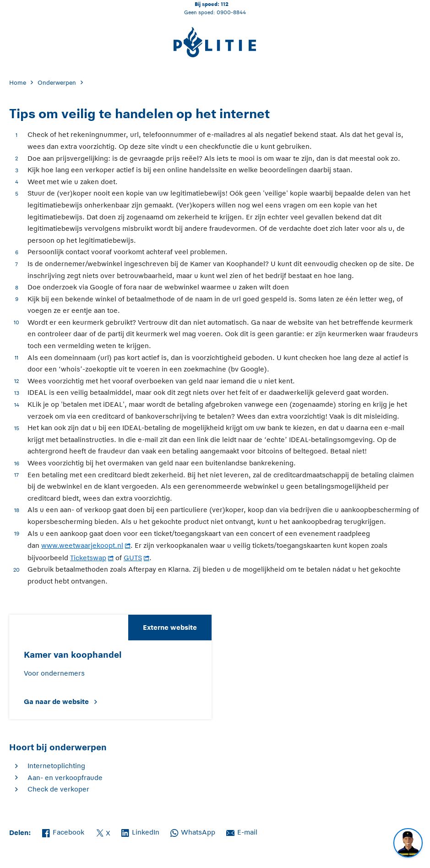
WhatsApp (193, 831)
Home (18, 83)
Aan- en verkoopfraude (65, 778)
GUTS (133, 558)
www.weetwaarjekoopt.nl (82, 545)
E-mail (242, 831)
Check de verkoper (58, 789)
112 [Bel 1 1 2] (225, 4)
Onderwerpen (57, 83)
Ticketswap (88, 558)
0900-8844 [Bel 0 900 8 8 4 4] (231, 12)
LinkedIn (140, 831)
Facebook (63, 831)
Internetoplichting (56, 766)
